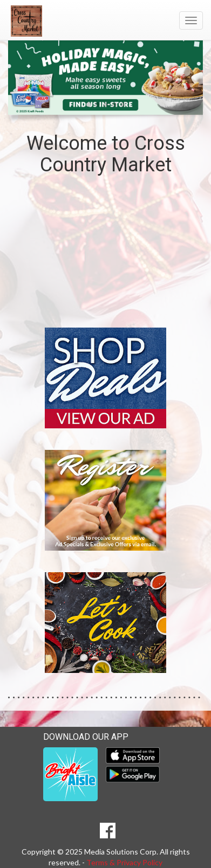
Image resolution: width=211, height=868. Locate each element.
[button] (89, 105)
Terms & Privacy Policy (124, 862)
